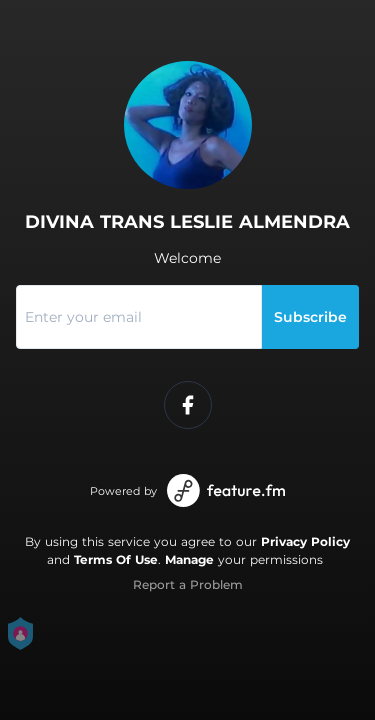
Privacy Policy (305, 541)
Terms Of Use (116, 559)
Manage (189, 559)
